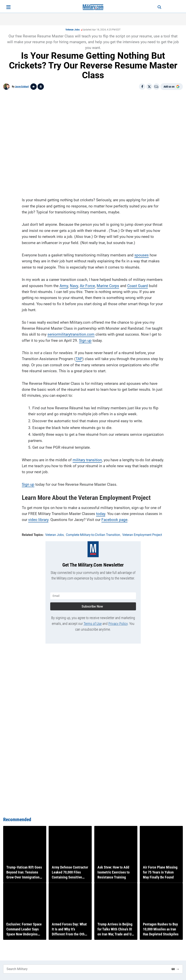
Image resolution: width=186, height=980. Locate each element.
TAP (79, 358)
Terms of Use (93, 622)
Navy (74, 285)
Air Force (87, 285)
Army (64, 285)
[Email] (156, 87)
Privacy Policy (118, 622)
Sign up (85, 340)
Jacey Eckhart (22, 87)
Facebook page (114, 519)
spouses (142, 254)
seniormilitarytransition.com (71, 334)
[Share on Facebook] (142, 87)
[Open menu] (8, 7)
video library (38, 519)
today (101, 513)
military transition (87, 459)
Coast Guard (138, 285)
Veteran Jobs (73, 30)
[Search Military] (86, 969)
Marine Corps (108, 285)
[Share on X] (149, 87)
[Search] (157, 7)
